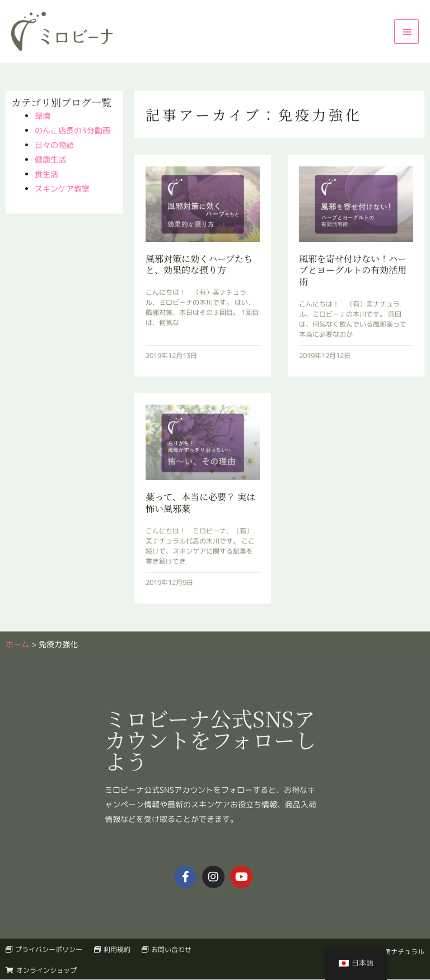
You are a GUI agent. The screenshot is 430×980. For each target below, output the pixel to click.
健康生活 (50, 159)
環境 (43, 116)
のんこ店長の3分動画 (73, 130)
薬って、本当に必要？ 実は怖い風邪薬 (200, 503)
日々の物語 (54, 145)
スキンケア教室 (62, 189)
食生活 (46, 174)
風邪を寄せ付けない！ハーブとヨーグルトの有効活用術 (353, 270)
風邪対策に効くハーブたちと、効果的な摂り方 (199, 264)
